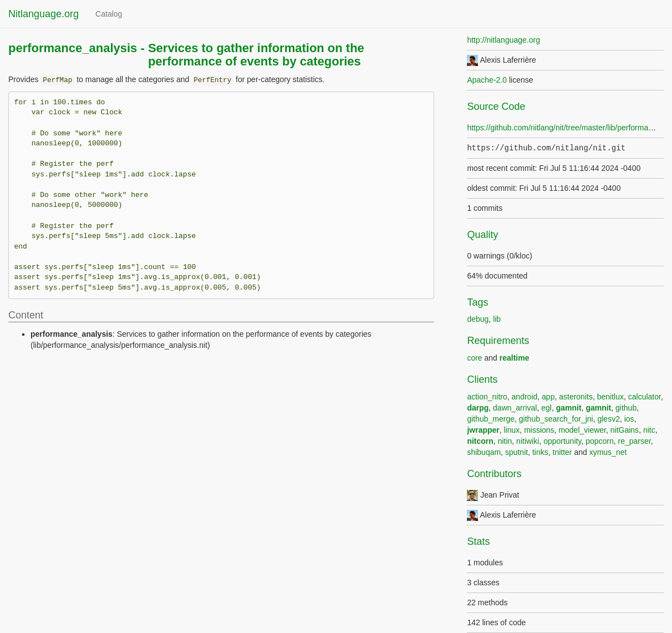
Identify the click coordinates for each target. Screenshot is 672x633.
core (474, 358)
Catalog (109, 14)
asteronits (576, 397)
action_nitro (487, 397)
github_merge (491, 419)
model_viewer (582, 430)
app (548, 397)
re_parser (635, 441)
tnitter (562, 452)
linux (512, 430)
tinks (540, 452)
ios (629, 419)
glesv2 (608, 419)
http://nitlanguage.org (503, 40)
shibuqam (484, 452)
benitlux (610, 397)
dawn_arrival (515, 408)
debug (478, 319)
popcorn (600, 441)
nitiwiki (528, 441)
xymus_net (608, 452)
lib (497, 319)
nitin (505, 441)
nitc (649, 430)
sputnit (516, 452)
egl (546, 408)
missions (539, 430)
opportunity (562, 441)
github (626, 408)
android (525, 397)
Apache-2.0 (487, 80)
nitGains (625, 430)
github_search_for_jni (556, 419)
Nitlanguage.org (44, 14)
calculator (645, 397)
